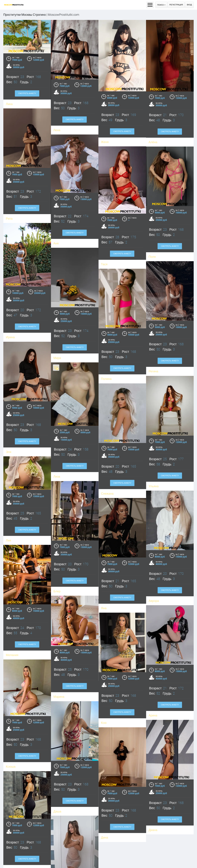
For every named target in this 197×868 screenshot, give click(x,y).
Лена (57, 130)
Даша (10, 835)
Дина (152, 765)
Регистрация (176, 5)
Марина (59, 644)
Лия (9, 513)
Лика (9, 104)
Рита (9, 222)
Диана (105, 764)
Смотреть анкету (27, 93)
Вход (189, 5)
